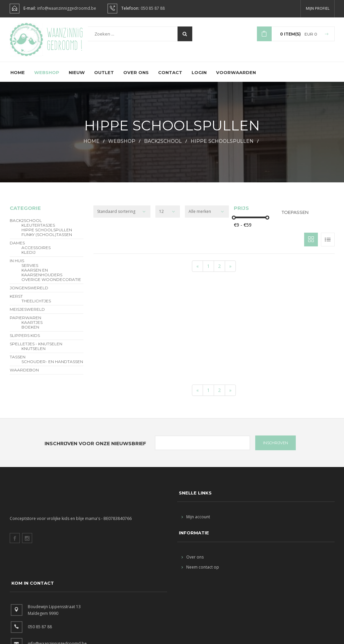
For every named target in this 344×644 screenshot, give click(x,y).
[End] (230, 272)
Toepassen (295, 218)
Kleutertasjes (38, 231)
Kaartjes (32, 328)
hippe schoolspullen (222, 147)
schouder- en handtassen (52, 367)
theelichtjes (36, 307)
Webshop (47, 78)
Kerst (16, 302)
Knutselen (33, 354)
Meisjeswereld (27, 315)
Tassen (18, 363)
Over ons (136, 78)
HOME (91, 147)
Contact (170, 78)
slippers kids (25, 341)
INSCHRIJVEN (276, 449)
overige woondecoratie (51, 285)
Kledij (28, 258)
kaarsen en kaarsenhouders (42, 278)
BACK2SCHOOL (163, 147)
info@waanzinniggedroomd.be (67, 8)
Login (199, 78)
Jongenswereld (29, 294)
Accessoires (36, 253)
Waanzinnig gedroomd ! (65, 40)
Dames (17, 249)
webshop (122, 147)
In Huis (17, 267)
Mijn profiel (318, 8)
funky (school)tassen (47, 240)
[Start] (197, 272)
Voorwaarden (236, 78)
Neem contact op (200, 573)
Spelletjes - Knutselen (36, 350)
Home (18, 78)
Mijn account (196, 522)
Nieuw (77, 78)
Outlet (104, 78)
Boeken (30, 333)
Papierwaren (25, 324)
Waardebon (24, 376)
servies (30, 271)
